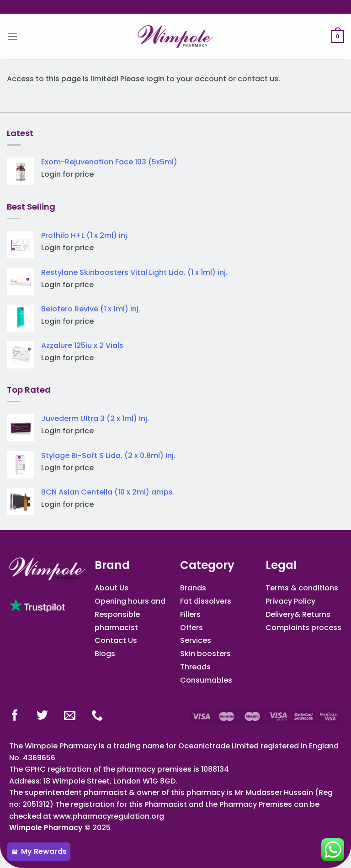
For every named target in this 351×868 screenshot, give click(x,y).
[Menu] (12, 36)
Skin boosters (205, 654)
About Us (112, 588)
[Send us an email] (70, 716)
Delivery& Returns (298, 614)
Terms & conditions (302, 588)
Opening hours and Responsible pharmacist (130, 614)
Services (196, 640)
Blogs (105, 654)
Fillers (190, 614)
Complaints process (303, 628)
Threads (195, 667)
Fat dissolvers (206, 601)
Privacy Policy (290, 601)
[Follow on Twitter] (42, 716)
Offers (191, 628)
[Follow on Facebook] (15, 716)
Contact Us (116, 640)
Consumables (206, 680)
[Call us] (97, 716)
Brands (193, 588)
